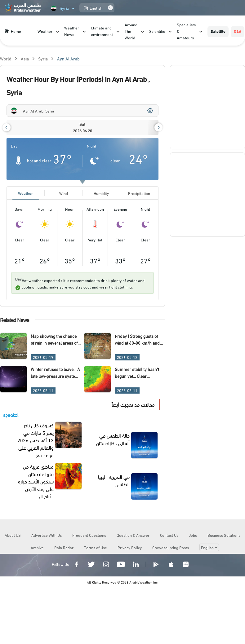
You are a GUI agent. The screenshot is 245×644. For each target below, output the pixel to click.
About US (13, 535)
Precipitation (139, 193)
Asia (25, 58)
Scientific (157, 31)
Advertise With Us (47, 535)
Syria (43, 58)
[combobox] (82, 111)
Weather (45, 31)
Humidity (101, 193)
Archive (37, 547)
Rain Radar (64, 547)
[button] (7, 127)
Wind (64, 193)
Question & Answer (133, 535)
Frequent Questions (89, 535)
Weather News (72, 31)
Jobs (193, 535)
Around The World (131, 31)
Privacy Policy (130, 547)
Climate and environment (102, 31)
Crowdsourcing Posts (171, 547)
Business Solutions (224, 535)
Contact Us (169, 535)
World (6, 58)
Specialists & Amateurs (186, 31)
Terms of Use (96, 547)
